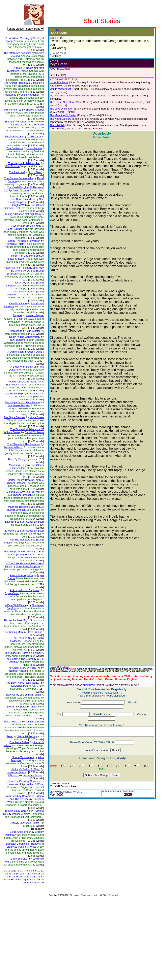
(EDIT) (53, 30)
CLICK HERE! (84, 679)
